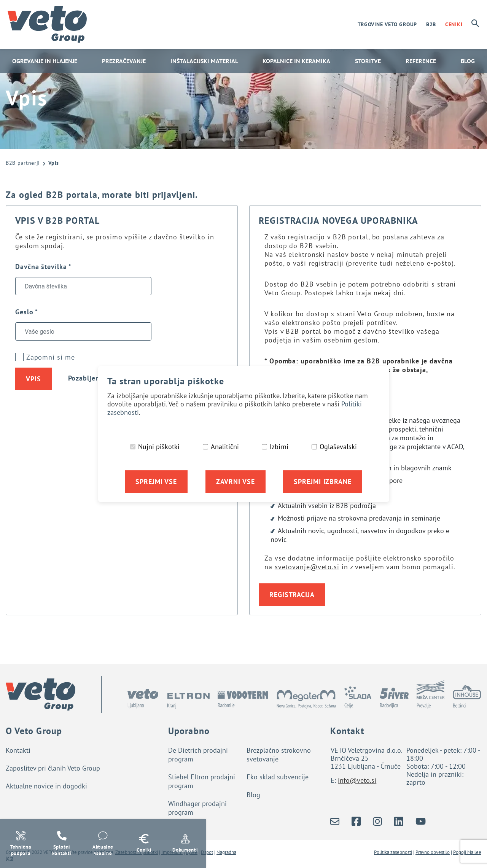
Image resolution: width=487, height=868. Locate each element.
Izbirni (279, 447)
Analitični (225, 447)
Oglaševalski (338, 447)
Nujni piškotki (159, 447)
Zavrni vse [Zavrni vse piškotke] (236, 482)
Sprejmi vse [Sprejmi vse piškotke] (156, 482)
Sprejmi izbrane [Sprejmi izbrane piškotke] (323, 482)
